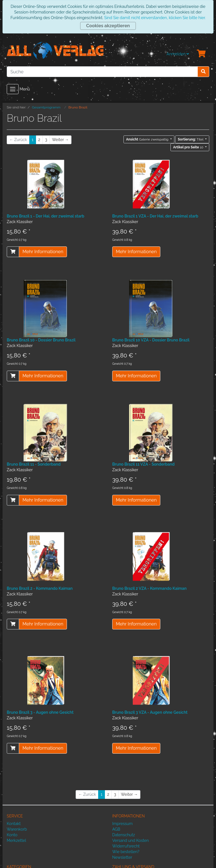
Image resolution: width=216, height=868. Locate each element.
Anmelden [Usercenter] (178, 54)
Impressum (122, 824)
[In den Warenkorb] (13, 252)
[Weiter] (60, 140)
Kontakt (14, 824)
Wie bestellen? (126, 852)
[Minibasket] (201, 54)
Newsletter (122, 857)
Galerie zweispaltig (148, 139)
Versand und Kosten (130, 840)
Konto (12, 835)
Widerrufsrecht (126, 846)
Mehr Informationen (43, 252)
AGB (116, 829)
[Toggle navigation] (13, 89)
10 (189, 147)
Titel (191, 139)
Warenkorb (17, 829)
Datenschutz (124, 835)
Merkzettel (16, 840)
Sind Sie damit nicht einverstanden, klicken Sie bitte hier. (155, 18)
